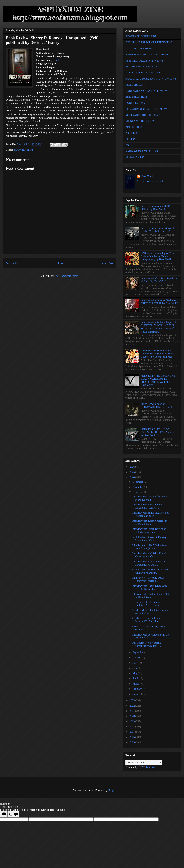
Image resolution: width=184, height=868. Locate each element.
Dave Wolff (147, 176)
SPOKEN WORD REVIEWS (141, 121)
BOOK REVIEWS (24, 150)
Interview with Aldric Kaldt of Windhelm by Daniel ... (148, 506)
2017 (132, 732)
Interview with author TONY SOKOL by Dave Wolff (156, 208)
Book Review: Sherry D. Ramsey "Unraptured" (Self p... (149, 539)
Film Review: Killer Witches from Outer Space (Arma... (150, 547)
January (137, 694)
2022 (132, 706)
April (136, 678)
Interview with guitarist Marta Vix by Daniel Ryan (150, 522)
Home (60, 263)
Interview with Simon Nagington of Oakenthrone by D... (150, 514)
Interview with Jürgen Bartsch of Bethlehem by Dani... (149, 531)
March (136, 684)
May (135, 673)
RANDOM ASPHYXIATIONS (142, 151)
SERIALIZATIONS (136, 157)
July (135, 663)
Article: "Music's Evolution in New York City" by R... (150, 612)
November (138, 487)
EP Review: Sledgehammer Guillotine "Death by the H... (148, 604)
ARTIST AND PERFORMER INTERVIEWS (149, 42)
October (137, 492)
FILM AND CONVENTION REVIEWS (146, 109)
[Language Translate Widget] (144, 763)
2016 (132, 737)
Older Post (107, 263)
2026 (132, 467)
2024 (132, 477)
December (138, 482)
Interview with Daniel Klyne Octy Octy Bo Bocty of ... (149, 587)
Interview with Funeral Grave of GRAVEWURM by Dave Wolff (157, 230)
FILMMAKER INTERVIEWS (141, 67)
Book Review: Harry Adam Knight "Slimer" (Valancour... (150, 571)
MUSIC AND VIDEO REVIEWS (143, 115)
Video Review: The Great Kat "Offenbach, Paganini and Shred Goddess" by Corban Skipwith (157, 354)
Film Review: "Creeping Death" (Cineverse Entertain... (148, 579)
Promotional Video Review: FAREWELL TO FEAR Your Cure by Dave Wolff (159, 432)
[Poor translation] (13, 814)
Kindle (56, 60)
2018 (132, 727)
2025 (132, 472)
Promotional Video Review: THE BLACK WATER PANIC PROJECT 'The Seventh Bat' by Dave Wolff (158, 380)
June (135, 668)
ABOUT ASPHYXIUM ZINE (141, 36)
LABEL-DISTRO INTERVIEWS (143, 73)
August (137, 658)
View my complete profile (151, 181)
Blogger (112, 790)
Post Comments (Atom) (67, 276)
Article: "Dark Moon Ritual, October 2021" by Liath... (146, 620)
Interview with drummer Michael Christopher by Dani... (149, 563)
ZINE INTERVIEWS (137, 97)
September (138, 652)
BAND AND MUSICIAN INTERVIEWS (147, 55)
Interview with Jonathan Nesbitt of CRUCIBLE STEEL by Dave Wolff (159, 302)
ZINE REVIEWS (135, 127)
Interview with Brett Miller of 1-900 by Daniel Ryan (151, 596)
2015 (132, 742)
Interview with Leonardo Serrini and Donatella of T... (151, 636)
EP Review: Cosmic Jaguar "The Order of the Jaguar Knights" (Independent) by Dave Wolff (158, 256)
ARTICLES (132, 133)
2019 (132, 721)
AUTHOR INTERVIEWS (139, 49)
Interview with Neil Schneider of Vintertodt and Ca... (149, 555)
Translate (147, 767)
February (137, 689)
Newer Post (13, 263)
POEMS (130, 145)
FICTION (131, 139)
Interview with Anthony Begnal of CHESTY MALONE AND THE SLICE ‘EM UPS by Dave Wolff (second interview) (158, 327)
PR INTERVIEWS (135, 85)
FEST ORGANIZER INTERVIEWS (144, 61)
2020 (132, 716)
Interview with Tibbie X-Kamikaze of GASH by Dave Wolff (159, 280)
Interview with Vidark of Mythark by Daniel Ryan (149, 498)
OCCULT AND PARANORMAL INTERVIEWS (151, 79)
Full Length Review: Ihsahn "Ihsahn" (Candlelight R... (147, 644)
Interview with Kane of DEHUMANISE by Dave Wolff (157, 405)
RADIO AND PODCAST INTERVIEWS (147, 91)
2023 (132, 700)
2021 (132, 711)
